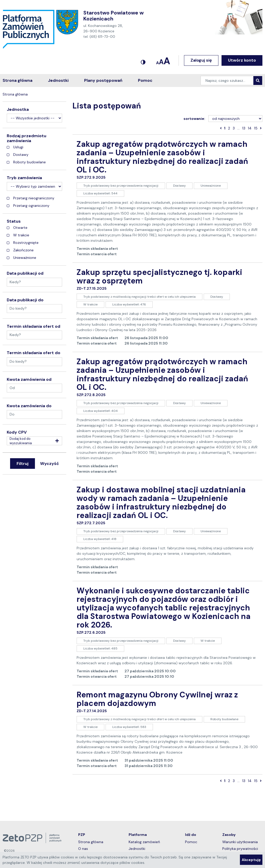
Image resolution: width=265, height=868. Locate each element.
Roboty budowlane (26, 162)
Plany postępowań (103, 80)
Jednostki (58, 80)
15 (256, 128)
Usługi (15, 147)
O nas (94, 849)
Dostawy (18, 155)
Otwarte (17, 228)
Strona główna (17, 80)
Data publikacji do (25, 300)
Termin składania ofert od (34, 326)
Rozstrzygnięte (23, 243)
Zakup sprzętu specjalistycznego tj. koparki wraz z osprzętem (159, 276)
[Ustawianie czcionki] (163, 60)
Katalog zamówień (152, 842)
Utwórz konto (242, 60)
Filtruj (23, 464)
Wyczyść (50, 464)
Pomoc (145, 80)
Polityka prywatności (240, 849)
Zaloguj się (201, 60)
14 (250, 128)
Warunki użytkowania (240, 842)
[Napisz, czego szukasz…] (227, 81)
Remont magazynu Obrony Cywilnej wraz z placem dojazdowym (157, 699)
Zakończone (20, 250)
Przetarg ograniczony (28, 206)
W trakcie (18, 235)
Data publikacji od (25, 273)
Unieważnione (21, 258)
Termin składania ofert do (34, 353)
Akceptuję (251, 860)
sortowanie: (194, 119)
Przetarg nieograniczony (31, 198)
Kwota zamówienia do (29, 406)
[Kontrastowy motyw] (143, 60)
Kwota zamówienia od (29, 380)
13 (244, 128)
